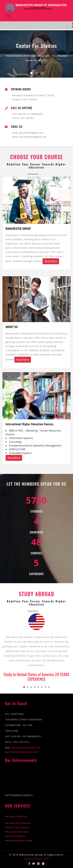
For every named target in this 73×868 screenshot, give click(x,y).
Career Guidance (18, 816)
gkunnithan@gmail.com (31, 133)
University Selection (20, 823)
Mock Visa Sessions (19, 827)
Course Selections (18, 832)
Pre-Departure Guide (20, 840)
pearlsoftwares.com (37, 859)
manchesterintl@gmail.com (21, 752)
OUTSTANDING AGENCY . (20, 796)
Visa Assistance (17, 836)
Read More (51, 261)
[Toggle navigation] (8, 16)
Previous (5, 647)
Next (68, 647)
